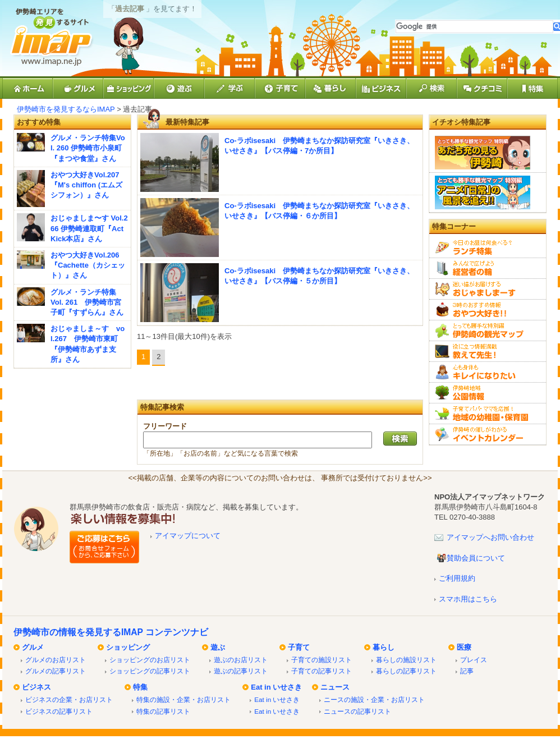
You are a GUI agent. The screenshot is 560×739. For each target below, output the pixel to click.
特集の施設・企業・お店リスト (183, 699)
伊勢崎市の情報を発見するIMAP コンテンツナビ (111, 632)
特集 (140, 687)
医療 (464, 647)
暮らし (384, 647)
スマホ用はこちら (468, 599)
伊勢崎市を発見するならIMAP (66, 109)
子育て (299, 647)
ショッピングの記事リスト (150, 671)
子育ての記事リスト (322, 671)
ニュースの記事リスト (357, 711)
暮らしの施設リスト (406, 660)
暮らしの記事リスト (406, 671)
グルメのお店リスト (56, 660)
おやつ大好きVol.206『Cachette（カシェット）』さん (88, 265)
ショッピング (128, 647)
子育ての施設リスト (322, 660)
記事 (467, 671)
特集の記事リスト (163, 711)
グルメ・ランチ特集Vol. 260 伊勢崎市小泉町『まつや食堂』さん (88, 148)
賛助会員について (476, 558)
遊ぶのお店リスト (241, 660)
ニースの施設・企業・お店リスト (374, 699)
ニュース (335, 687)
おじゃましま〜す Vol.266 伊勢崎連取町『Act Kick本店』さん (89, 228)
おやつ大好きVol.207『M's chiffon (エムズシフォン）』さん (86, 185)
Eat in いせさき (276, 687)
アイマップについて (188, 536)
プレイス (474, 660)
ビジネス (36, 687)
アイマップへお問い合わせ (490, 537)
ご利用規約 (457, 578)
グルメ (33, 647)
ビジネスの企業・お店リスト (69, 699)
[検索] (474, 27)
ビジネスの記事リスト (59, 711)
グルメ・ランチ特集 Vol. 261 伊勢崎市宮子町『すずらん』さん (87, 302)
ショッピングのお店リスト (150, 660)
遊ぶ (218, 647)
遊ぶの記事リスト (241, 671)
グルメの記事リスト (56, 671)
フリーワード (165, 426)
